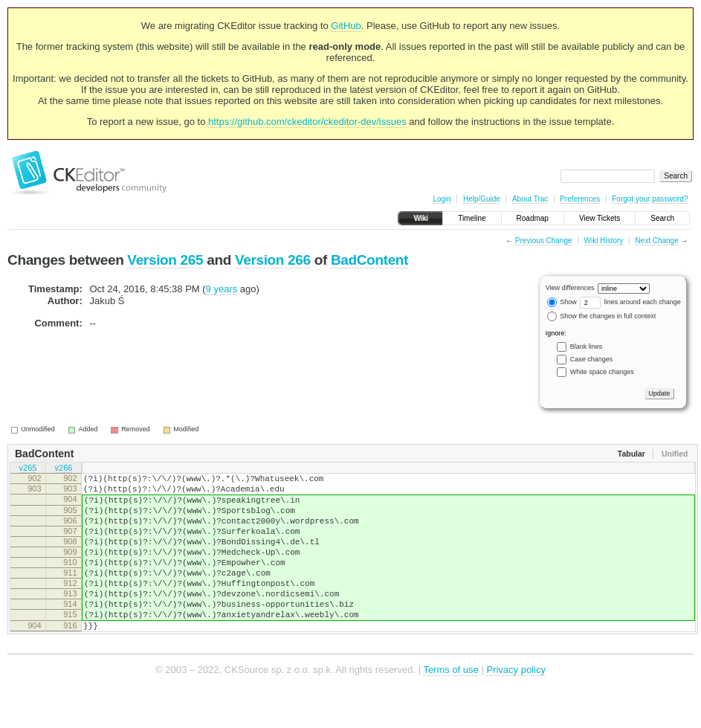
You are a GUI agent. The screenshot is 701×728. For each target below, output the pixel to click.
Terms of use (450, 705)
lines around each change (630, 302)
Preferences (580, 199)
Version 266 (273, 260)
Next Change (656, 241)
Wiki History (604, 241)
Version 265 (165, 260)
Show (562, 302)
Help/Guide (482, 199)
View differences (570, 288)
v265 (28, 469)
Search (662, 218)
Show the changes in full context (602, 316)
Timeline (472, 218)
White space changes (602, 372)
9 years (222, 289)
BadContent (369, 260)
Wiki (420, 218)
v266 (64, 469)
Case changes (592, 359)
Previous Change (544, 241)
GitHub (346, 26)
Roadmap (533, 218)
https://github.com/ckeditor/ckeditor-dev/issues (307, 122)
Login (442, 199)
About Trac (530, 199)
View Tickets (600, 218)
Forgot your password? (650, 199)
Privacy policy (516, 705)
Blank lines (587, 347)
